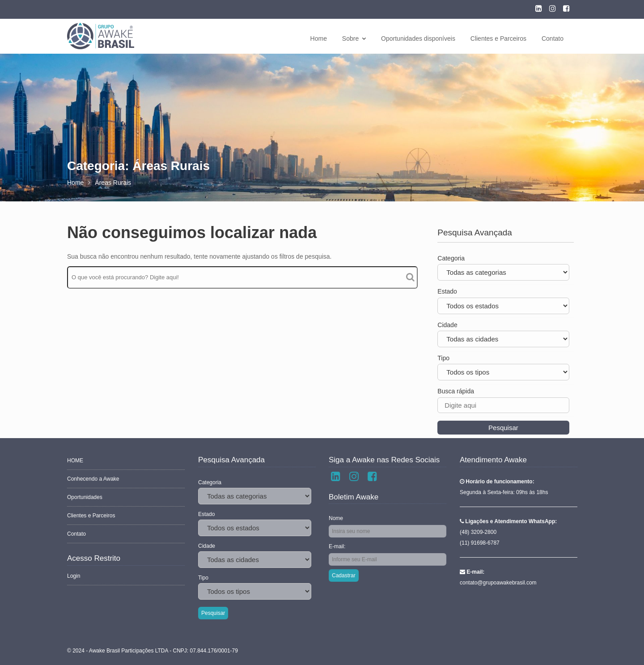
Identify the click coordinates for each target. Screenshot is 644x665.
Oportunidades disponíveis (418, 38)
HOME (76, 461)
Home (319, 38)
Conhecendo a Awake (94, 479)
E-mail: (338, 546)
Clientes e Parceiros (498, 38)
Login (74, 575)
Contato (553, 38)
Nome (337, 518)
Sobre (350, 38)
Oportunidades (85, 498)
